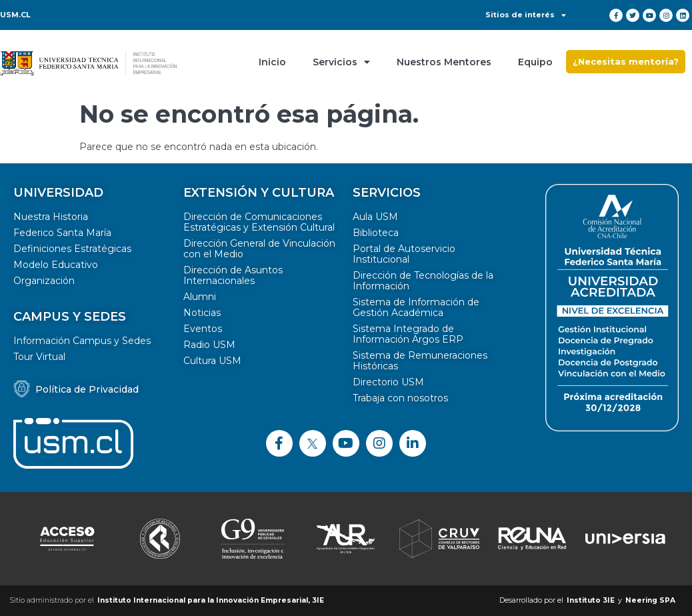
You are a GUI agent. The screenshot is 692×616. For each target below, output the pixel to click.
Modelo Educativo (56, 265)
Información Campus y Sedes (82, 341)
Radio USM (209, 345)
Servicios (341, 62)
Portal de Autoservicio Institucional (404, 254)
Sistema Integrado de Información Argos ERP (408, 334)
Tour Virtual (39, 357)
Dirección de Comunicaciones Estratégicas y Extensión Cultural (259, 222)
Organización (44, 281)
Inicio (272, 62)
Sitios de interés (526, 15)
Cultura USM (212, 361)
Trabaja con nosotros (400, 398)
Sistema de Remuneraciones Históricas (420, 361)
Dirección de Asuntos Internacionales (233, 275)
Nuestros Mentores (444, 62)
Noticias (202, 313)
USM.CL (15, 15)
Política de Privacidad (87, 389)
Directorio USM (388, 382)
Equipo (535, 62)
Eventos (203, 329)
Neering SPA (650, 600)
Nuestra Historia (51, 217)
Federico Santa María (62, 233)
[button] (626, 62)
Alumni (200, 297)
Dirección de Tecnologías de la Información (423, 281)
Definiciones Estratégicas (72, 249)
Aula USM (375, 217)
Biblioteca (376, 233)
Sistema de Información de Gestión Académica (416, 307)
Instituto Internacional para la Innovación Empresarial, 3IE (211, 600)
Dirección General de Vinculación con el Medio (259, 249)
